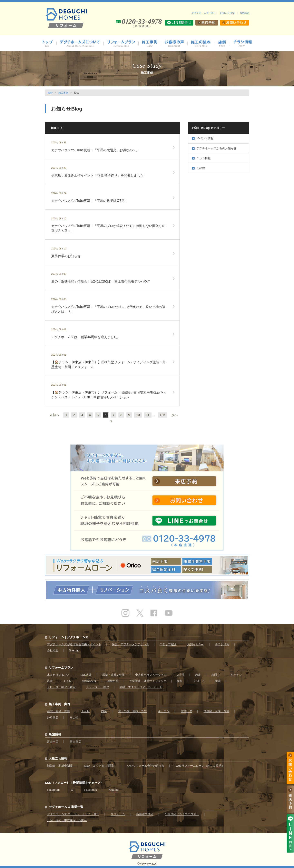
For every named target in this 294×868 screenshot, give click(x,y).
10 (138, 415)
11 (148, 415)
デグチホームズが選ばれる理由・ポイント (74, 644)
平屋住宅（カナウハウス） (182, 814)
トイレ (68, 681)
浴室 (50, 681)
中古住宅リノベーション (151, 675)
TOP (50, 93)
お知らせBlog (227, 13)
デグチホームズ (148, 864)
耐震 (218, 681)
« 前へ (55, 415)
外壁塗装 (53, 717)
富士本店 (53, 742)
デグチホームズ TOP (203, 13)
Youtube (113, 790)
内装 (198, 675)
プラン (123, 44)
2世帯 (181, 675)
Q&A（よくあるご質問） (100, 766)
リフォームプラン (61, 667)
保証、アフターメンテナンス (130, 644)
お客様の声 (176, 44)
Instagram (53, 790)
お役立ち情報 (58, 758)
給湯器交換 (89, 681)
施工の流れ (203, 44)
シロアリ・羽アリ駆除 (61, 687)
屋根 (180, 681)
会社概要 (53, 650)
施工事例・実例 (60, 704)
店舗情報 (224, 44)
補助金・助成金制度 (60, 766)
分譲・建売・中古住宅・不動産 (67, 820)
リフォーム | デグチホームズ (68, 637)
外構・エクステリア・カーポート (141, 687)
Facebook (91, 790)
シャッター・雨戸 (98, 687)
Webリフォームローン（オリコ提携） (200, 766)
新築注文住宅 (145, 814)
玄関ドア (199, 681)
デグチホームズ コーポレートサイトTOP (73, 814)
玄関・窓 (187, 711)
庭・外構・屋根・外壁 (133, 711)
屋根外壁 (113, 681)
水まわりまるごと (58, 675)
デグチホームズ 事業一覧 (66, 807)
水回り (216, 675)
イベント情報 (203, 138)
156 (162, 415)
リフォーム (118, 814)
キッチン (236, 675)
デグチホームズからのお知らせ (214, 148)
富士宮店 (76, 742)
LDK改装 (86, 675)
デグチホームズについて (82, 44)
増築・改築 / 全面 (114, 675)
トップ (49, 44)
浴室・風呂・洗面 (58, 711)
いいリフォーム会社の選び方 (146, 766)
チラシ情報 (243, 44)
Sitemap (245, 13)
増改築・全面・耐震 (216, 711)
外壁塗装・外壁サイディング (148, 681)
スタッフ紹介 (168, 644)
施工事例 (152, 44)
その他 (199, 168)
